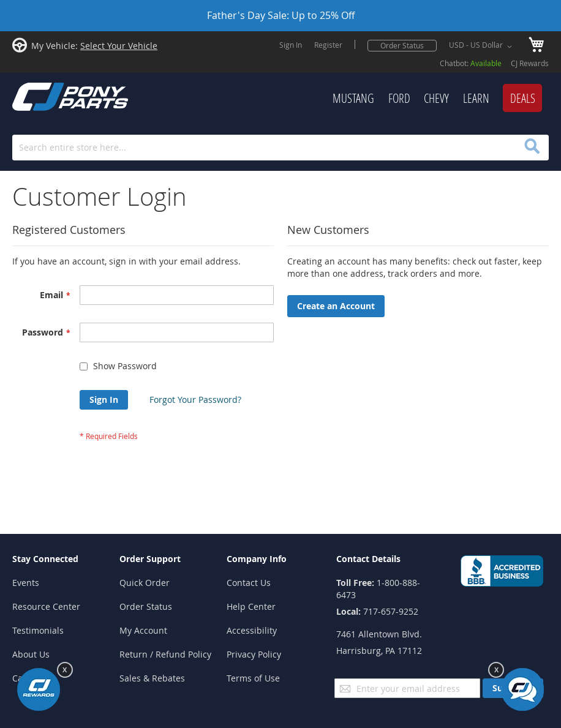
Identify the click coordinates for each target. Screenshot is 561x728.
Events (26, 583)
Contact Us (249, 583)
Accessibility (252, 630)
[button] (483, 47)
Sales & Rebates (152, 678)
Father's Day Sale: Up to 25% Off (281, 15)
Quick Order (145, 583)
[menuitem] (353, 99)
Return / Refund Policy (165, 654)
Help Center (251, 606)
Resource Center (46, 606)
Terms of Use (253, 678)
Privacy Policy (254, 654)
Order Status (402, 45)
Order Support (150, 559)
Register (328, 45)
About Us (31, 654)
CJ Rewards (530, 63)
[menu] (348, 99)
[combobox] (280, 148)
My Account (143, 630)
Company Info (257, 559)
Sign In (291, 45)
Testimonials (38, 630)
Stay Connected (45, 559)
